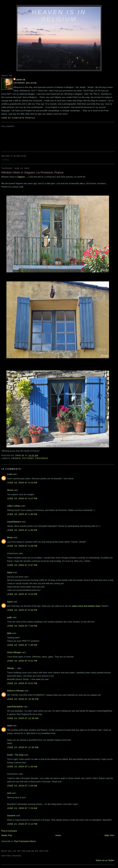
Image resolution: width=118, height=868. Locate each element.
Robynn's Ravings (15, 691)
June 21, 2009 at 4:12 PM (22, 824)
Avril (9, 793)
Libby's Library (14, 506)
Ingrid (10, 572)
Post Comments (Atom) (25, 841)
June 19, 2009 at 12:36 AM (23, 718)
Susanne (11, 815)
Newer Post (7, 835)
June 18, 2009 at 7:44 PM (22, 626)
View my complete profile (18, 118)
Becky (10, 537)
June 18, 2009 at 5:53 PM (22, 594)
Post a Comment (9, 831)
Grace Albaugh (14, 652)
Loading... (6, 160)
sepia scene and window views (86, 606)
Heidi (9, 726)
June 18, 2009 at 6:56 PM (22, 610)
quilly (9, 617)
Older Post (109, 835)
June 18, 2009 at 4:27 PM (22, 498)
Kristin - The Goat (15, 755)
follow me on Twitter (105, 860)
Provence (42, 458)
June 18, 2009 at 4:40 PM (22, 514)
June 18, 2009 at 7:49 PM (22, 645)
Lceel (10, 474)
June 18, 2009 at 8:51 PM (22, 661)
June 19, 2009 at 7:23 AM (22, 808)
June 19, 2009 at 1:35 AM (22, 767)
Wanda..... (12, 668)
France (16, 458)
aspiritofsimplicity (15, 706)
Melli (9, 633)
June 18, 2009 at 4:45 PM (22, 530)
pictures (28, 458)
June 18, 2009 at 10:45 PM (23, 699)
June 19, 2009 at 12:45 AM (23, 747)
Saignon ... (22, 177)
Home (58, 835)
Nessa (10, 490)
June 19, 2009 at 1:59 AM (22, 786)
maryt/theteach (14, 522)
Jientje (21, 80)
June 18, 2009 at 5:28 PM (22, 546)
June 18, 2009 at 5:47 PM (22, 565)
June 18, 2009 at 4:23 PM (22, 483)
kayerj (10, 602)
